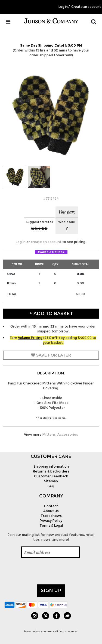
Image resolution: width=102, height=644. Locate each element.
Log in (63, 7)
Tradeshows (51, 516)
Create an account (86, 7)
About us (51, 511)
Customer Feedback (51, 476)
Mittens (49, 434)
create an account (46, 242)
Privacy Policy (51, 521)
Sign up (51, 590)
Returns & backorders (51, 471)
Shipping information (51, 466)
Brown (11, 283)
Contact (51, 506)
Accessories (68, 434)
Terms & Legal (51, 525)
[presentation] (46, 571)
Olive (11, 274)
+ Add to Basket (51, 313)
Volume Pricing (30, 338)
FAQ (51, 486)
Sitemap (51, 481)
